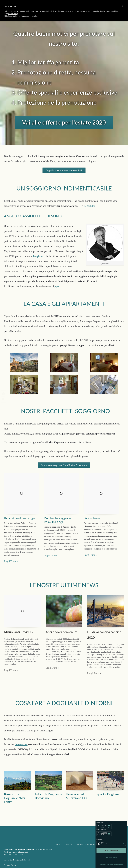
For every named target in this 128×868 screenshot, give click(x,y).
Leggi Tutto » (11, 670)
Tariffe (80, 845)
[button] (104, 827)
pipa (57, 286)
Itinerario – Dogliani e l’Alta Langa (15, 798)
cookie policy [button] (13, 14)
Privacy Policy (10, 865)
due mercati (21, 744)
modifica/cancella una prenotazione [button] (111, 864)
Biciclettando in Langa (19, 518)
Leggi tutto (89, 206)
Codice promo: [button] (111, 857)
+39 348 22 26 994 (15, 855)
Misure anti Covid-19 (19, 632)
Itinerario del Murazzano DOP (77, 796)
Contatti (60, 845)
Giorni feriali (92, 518)
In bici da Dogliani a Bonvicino (48, 796)
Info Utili (71, 845)
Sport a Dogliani (108, 794)
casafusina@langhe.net (18, 852)
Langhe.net (39, 256)
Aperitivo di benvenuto (62, 632)
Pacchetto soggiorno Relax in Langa (58, 520)
